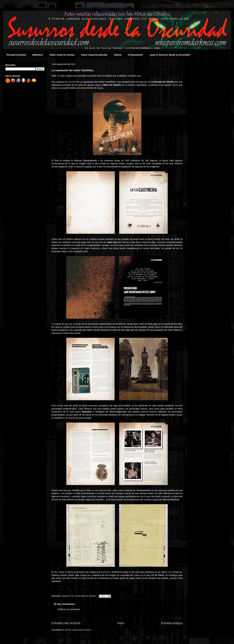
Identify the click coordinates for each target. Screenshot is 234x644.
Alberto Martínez (171, 500)
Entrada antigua (172, 623)
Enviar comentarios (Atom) (78, 630)
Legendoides (94, 245)
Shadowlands (90, 161)
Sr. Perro (123, 242)
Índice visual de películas (94, 55)
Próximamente (135, 55)
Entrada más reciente (66, 623)
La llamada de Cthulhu (85, 596)
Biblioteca (38, 55)
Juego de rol (67, 596)
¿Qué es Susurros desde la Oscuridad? (170, 55)
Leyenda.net (127, 575)
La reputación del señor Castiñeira (98, 82)
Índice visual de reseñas (62, 55)
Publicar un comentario (69, 609)
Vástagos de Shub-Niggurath (110, 412)
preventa (72, 82)
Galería (118, 55)
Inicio (121, 623)
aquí (139, 76)
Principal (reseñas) (16, 55)
